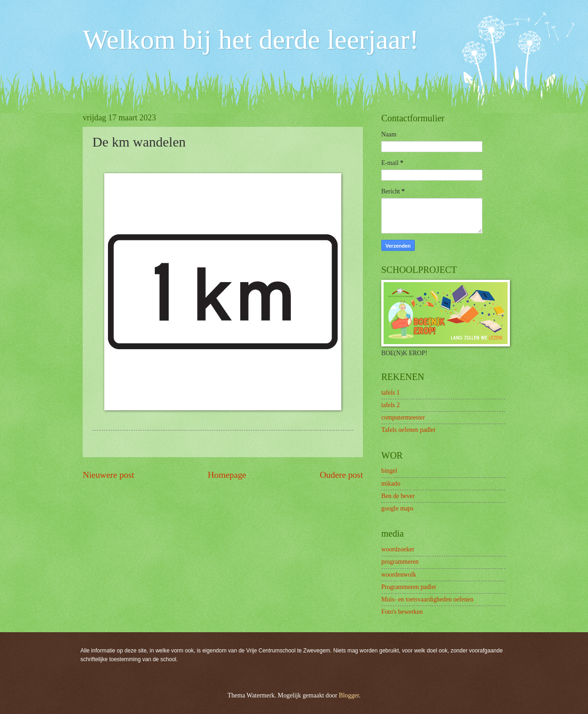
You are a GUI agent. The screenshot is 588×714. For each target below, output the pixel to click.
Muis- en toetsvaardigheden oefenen (427, 599)
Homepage (227, 475)
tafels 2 (390, 405)
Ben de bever (398, 496)
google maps (397, 508)
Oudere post (341, 475)
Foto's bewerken (402, 612)
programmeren (400, 562)
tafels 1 (390, 393)
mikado (391, 484)
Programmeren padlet (409, 587)
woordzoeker (398, 549)
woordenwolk (399, 575)
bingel (389, 471)
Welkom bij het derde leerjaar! (251, 40)
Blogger (349, 695)
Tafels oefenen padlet (408, 430)
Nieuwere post (108, 475)
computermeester (403, 417)
